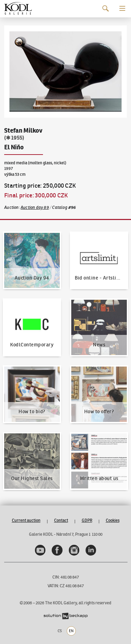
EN (71, 631)
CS (60, 631)
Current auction (26, 520)
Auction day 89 (35, 207)
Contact (61, 520)
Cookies (113, 520)
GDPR (87, 520)
